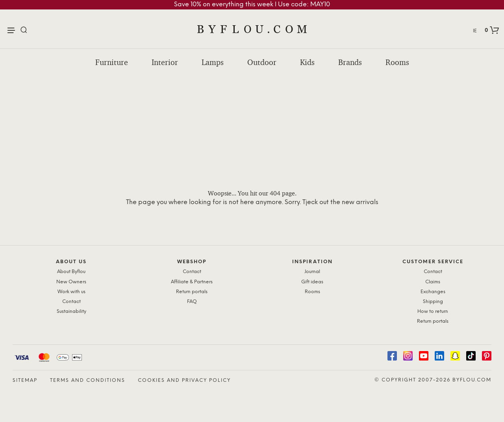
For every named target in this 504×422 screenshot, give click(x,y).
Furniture (112, 62)
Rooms (397, 62)
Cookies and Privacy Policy (184, 380)
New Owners (71, 282)
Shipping (433, 302)
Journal (312, 272)
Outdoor (262, 62)
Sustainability (71, 311)
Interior (165, 62)
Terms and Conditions (88, 380)
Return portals (192, 292)
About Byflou (71, 272)
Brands (350, 62)
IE (475, 31)
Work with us (71, 292)
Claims (433, 282)
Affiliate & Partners (192, 282)
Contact (71, 302)
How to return (433, 311)
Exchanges (433, 292)
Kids (307, 62)
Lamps (213, 62)
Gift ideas (312, 282)
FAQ (192, 302)
